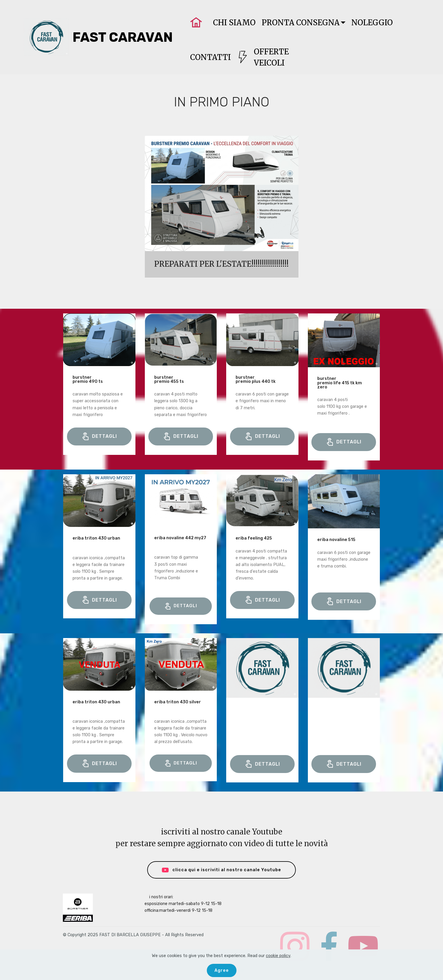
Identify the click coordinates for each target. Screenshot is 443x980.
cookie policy (278, 956)
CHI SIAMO (234, 23)
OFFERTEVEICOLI (263, 57)
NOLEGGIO (372, 23)
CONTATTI (210, 57)
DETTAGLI (99, 437)
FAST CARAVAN (123, 37)
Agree (222, 970)
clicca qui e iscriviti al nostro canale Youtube (222, 870)
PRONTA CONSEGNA (301, 23)
